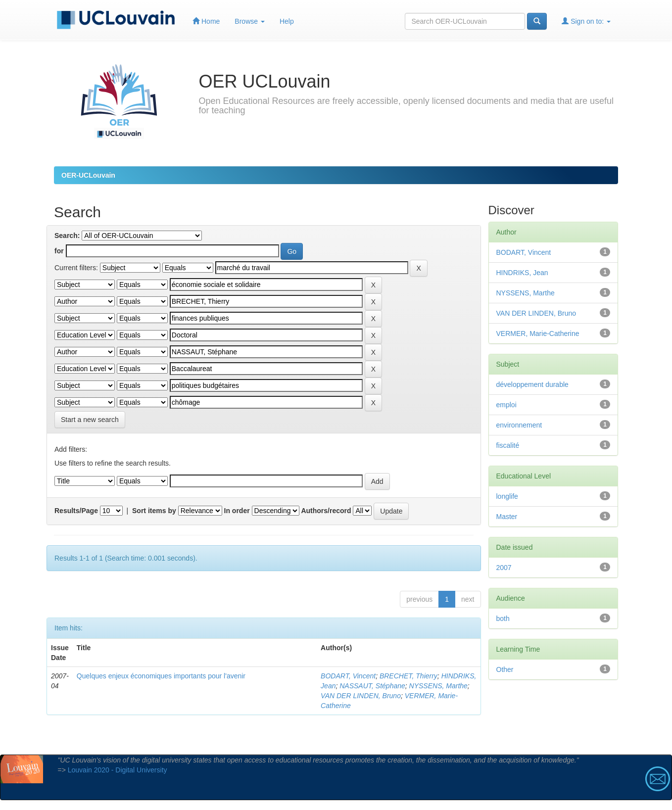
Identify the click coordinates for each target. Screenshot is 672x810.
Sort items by (154, 511)
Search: (67, 236)
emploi (506, 405)
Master (507, 517)
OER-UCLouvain (88, 175)
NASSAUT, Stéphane (372, 686)
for (59, 251)
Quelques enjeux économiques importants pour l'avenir (161, 676)
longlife (507, 496)
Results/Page (76, 511)
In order (237, 511)
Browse (250, 21)
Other (505, 669)
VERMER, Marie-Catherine (538, 334)
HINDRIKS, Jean (522, 273)
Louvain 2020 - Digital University (118, 770)
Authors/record (326, 511)
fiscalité (508, 445)
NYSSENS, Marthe (438, 686)
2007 (504, 568)
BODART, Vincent (348, 676)
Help (287, 21)
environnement (519, 425)
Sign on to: (586, 21)
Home (206, 21)
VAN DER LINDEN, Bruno (361, 696)
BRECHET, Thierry (408, 676)
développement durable (532, 384)
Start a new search (90, 420)
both (503, 619)
